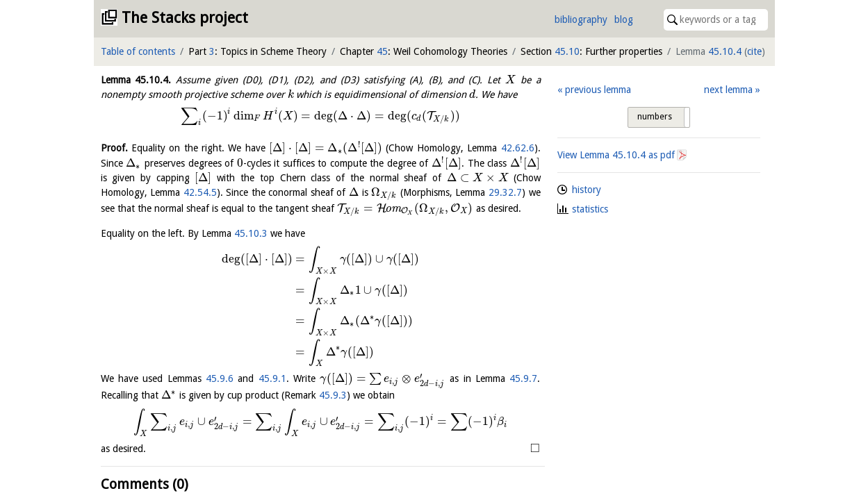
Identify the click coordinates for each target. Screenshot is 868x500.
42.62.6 (518, 148)
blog (624, 19)
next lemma (728, 90)
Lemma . (136, 80)
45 (382, 51)
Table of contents (138, 51)
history (587, 190)
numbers (655, 117)
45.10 (567, 51)
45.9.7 (523, 378)
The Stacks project (185, 18)
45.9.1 (272, 378)
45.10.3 (251, 233)
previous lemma (598, 90)
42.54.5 (200, 192)
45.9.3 (333, 395)
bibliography (581, 19)
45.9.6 (220, 378)
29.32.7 (505, 192)
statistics (590, 209)
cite (754, 51)
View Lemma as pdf (616, 155)
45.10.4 (725, 51)
